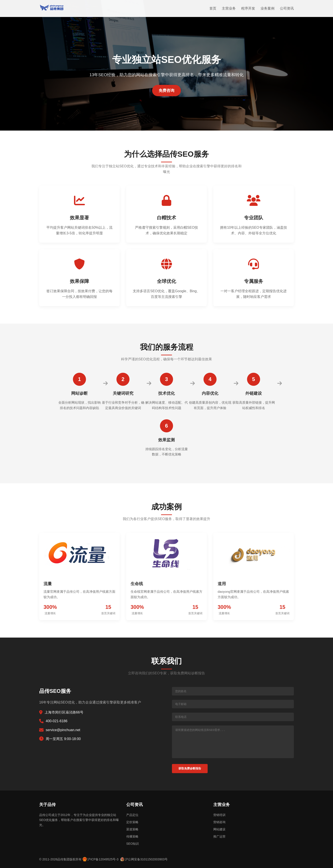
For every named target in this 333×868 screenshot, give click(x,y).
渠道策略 (132, 829)
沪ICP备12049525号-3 (103, 859)
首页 (213, 8)
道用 (222, 584)
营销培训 (219, 815)
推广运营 (219, 836)
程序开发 (248, 8)
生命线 (137, 584)
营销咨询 (219, 822)
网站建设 (219, 829)
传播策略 (132, 836)
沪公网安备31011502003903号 (146, 859)
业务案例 (267, 8)
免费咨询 (166, 91)
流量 (48, 584)
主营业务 (229, 8)
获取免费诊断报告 (190, 768)
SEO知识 (133, 844)
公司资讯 (287, 8)
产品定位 (132, 815)
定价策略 (132, 822)
